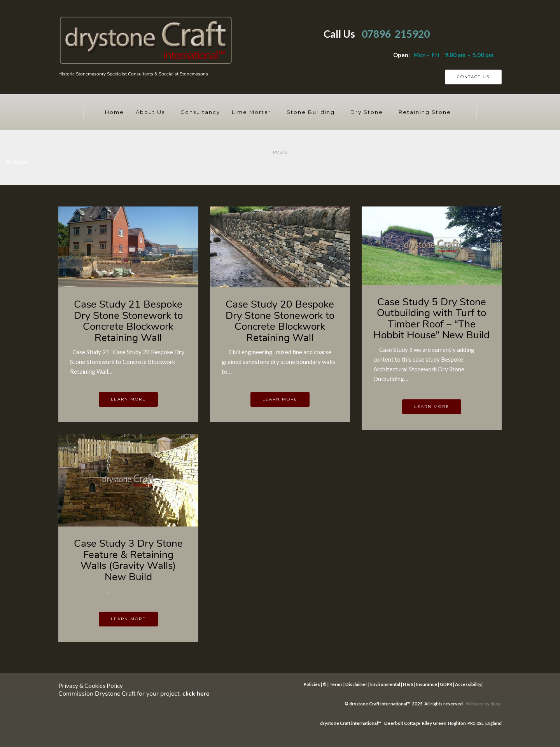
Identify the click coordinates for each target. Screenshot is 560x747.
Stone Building (311, 112)
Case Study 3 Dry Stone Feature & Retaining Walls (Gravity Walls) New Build (128, 560)
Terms (336, 684)
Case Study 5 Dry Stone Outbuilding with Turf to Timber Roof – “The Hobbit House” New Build (431, 319)
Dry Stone (367, 112)
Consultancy (200, 112)
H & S (408, 684)
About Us (150, 112)
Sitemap (492, 684)
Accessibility (468, 684)
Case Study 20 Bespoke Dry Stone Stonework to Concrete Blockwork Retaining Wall (280, 321)
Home (115, 112)
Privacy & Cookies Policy (91, 686)
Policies (312, 684)
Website (475, 704)
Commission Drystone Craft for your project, (134, 694)
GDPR (446, 684)
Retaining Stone (425, 112)
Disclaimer (356, 684)
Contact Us (473, 77)
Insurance (427, 684)
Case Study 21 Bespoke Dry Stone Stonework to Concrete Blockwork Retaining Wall (128, 321)
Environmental (385, 684)
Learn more (128, 399)
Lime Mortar (251, 112)
